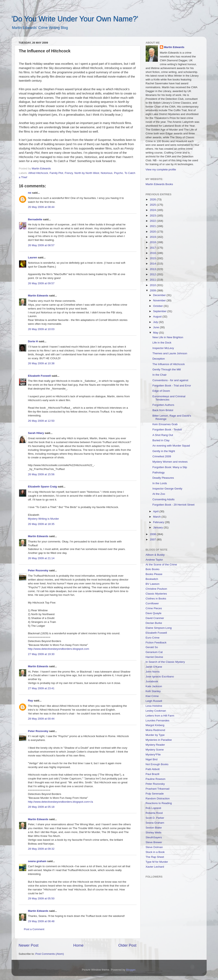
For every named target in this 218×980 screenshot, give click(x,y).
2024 (153, 210)
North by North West (87, 173)
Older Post (127, 945)
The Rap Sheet (155, 857)
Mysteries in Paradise (159, 740)
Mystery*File (153, 754)
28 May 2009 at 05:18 (41, 807)
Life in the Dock (162, 343)
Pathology (158, 472)
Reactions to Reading (159, 803)
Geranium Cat (154, 652)
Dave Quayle (154, 613)
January (158, 527)
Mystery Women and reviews (170, 462)
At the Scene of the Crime (161, 565)
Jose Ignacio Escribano (160, 677)
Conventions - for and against (170, 380)
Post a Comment (34, 929)
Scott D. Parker (155, 818)
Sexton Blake (154, 828)
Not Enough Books (157, 764)
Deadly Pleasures (163, 478)
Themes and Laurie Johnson (170, 353)
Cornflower (152, 603)
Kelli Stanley (153, 691)
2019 (153, 237)
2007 (153, 539)
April (156, 511)
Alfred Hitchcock (38, 173)
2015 (153, 258)
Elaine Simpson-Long (159, 628)
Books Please (154, 574)
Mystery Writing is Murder (44, 519)
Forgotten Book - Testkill (167, 430)
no (30, 193)
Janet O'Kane (154, 667)
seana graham (37, 861)
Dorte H (33, 341)
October (158, 306)
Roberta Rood (154, 813)
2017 (153, 248)
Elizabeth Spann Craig (43, 487)
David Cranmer (155, 618)
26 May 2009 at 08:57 (41, 245)
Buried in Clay (161, 440)
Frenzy (69, 173)
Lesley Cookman (156, 711)
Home (78, 945)
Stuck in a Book (155, 852)
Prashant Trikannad (158, 789)
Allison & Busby (155, 555)
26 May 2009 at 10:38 (41, 363)
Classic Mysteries (156, 594)
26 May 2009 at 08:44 (41, 207)
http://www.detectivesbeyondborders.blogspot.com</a (61, 802)
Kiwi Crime (152, 696)
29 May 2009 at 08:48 (41, 921)
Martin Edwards (38, 296)
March (157, 517)
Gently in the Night (164, 451)
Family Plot (56, 173)
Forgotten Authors (163, 405)
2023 (153, 216)
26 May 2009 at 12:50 (41, 421)
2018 (153, 242)
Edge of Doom (161, 391)
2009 (153, 290)
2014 (153, 264)
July (156, 322)
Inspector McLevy (163, 348)
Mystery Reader (155, 745)
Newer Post (29, 945)
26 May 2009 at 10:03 (41, 329)
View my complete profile (161, 170)
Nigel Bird (152, 759)
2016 (153, 253)
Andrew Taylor (154, 560)
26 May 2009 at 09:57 (41, 283)
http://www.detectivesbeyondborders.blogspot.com (59, 649)
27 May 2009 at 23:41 (41, 688)
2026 (153, 199)
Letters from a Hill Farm (160, 716)
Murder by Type (155, 735)
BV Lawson (153, 584)
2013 (153, 269)
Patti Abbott (153, 769)
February (159, 522)
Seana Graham (155, 823)
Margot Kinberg (155, 725)
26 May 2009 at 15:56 (41, 474)
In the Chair (159, 375)
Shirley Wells (154, 832)
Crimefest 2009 (162, 456)
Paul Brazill (153, 774)
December (160, 295)
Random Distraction (158, 798)
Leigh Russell (154, 701)
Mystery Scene (155, 750)
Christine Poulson (156, 589)
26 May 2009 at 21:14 (41, 558)
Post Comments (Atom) (50, 954)
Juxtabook (152, 681)
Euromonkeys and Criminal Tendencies (169, 398)
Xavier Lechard (155, 867)
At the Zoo (159, 494)
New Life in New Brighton (168, 337)
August (158, 317)
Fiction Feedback (156, 643)
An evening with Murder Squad (171, 446)
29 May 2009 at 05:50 (41, 898)
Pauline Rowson (156, 779)
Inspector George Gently (167, 489)
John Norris (153, 672)
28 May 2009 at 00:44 (41, 719)
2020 (153, 232)
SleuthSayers (154, 837)
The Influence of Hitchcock (169, 364)
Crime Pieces (154, 608)
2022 (153, 221)
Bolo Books (153, 569)
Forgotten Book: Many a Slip (170, 467)
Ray (31, 701)
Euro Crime (153, 638)
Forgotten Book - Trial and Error (172, 386)
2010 (153, 285)
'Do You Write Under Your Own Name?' (75, 19)
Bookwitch (152, 579)
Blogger (131, 970)
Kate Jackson (154, 686)
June (157, 327)
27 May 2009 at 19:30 (41, 654)
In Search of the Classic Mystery (165, 662)
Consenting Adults (163, 499)
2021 (153, 226)
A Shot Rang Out (163, 435)
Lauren (33, 257)
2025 (153, 205)
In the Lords (160, 483)
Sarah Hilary (36, 433)
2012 (153, 274)
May (156, 333)
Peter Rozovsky (38, 570)
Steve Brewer (154, 842)
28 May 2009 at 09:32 (41, 849)
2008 (153, 534)
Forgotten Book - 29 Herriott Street (173, 505)
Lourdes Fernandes (158, 720)
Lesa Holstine (154, 706)
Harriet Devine (154, 657)
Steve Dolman (154, 847)
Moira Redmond (155, 730)
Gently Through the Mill (166, 369)
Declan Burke (154, 623)
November (160, 300)
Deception (159, 359)
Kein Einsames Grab (165, 424)
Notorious (107, 173)
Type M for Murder (157, 862)
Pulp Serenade (155, 794)
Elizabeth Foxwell (40, 376)
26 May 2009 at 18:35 (41, 524)
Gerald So (152, 647)
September (160, 311)
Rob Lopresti (153, 808)
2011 (153, 280)
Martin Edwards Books (159, 184)
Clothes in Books (156, 599)
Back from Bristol (163, 410)
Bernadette (35, 219)
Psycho (118, 173)
